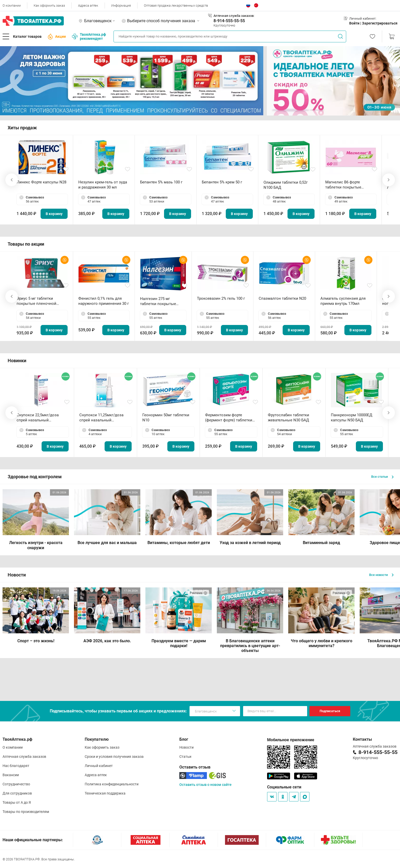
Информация (121, 5)
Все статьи (382, 477)
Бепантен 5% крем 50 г (222, 182)
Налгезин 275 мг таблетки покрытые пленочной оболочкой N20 (161, 301)
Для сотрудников (17, 793)
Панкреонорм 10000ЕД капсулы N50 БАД (352, 418)
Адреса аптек (88, 5)
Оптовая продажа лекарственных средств (176, 5)
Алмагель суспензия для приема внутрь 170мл (343, 301)
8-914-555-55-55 (229, 21)
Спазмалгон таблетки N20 (282, 298)
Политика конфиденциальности (112, 784)
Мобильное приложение (291, 740)
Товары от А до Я (17, 802)
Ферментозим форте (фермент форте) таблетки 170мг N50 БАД (229, 418)
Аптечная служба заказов (24, 757)
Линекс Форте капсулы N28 (41, 182)
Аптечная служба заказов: (234, 16)
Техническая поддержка (105, 793)
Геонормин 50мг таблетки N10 (166, 418)
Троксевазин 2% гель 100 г (221, 298)
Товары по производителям (26, 812)
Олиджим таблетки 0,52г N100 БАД (286, 185)
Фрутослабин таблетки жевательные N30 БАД (289, 418)
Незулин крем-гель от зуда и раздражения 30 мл (103, 185)
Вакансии (11, 775)
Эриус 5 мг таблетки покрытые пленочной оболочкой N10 (36, 301)
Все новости (381, 575)
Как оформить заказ (49, 5)
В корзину (54, 214)
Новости (186, 747)
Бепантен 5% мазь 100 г (161, 182)
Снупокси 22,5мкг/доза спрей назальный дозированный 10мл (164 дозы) (40, 418)
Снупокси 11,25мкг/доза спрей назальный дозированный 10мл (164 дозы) (102, 418)
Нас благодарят (16, 766)
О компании (12, 5)
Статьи (185, 757)
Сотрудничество (16, 784)
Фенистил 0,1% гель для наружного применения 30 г (104, 301)
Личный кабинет (99, 766)
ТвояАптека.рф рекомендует (89, 36)
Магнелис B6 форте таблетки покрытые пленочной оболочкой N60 (350, 185)
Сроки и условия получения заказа (114, 757)
